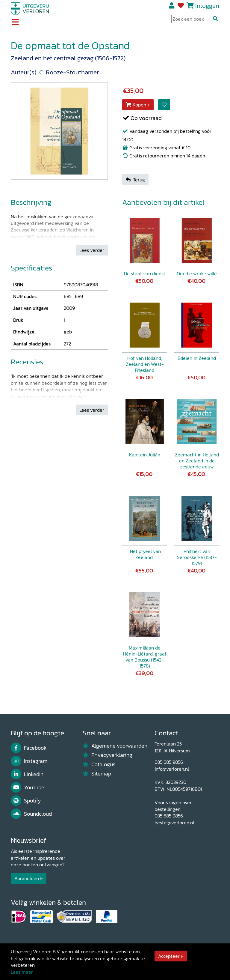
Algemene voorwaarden (115, 746)
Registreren (172, 6)
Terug (135, 180)
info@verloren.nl (172, 769)
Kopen (136, 105)
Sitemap (97, 774)
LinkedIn (27, 774)
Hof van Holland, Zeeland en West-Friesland (145, 364)
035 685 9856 (169, 762)
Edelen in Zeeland (197, 358)
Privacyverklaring (108, 755)
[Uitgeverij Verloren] (30, 8)
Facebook (29, 748)
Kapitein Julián (145, 455)
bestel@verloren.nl (174, 823)
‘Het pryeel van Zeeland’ (145, 554)
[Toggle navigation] (15, 22)
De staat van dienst (145, 273)
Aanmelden (27, 878)
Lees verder (92, 250)
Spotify (26, 801)
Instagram (29, 761)
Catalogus (99, 764)
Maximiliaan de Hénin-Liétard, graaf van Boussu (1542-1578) (145, 657)
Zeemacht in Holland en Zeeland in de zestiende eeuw (197, 461)
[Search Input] (195, 19)
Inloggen (207, 6)
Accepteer (169, 956)
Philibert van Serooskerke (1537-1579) (197, 557)
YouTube (28, 787)
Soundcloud (31, 814)
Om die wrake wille (197, 273)
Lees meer (22, 972)
